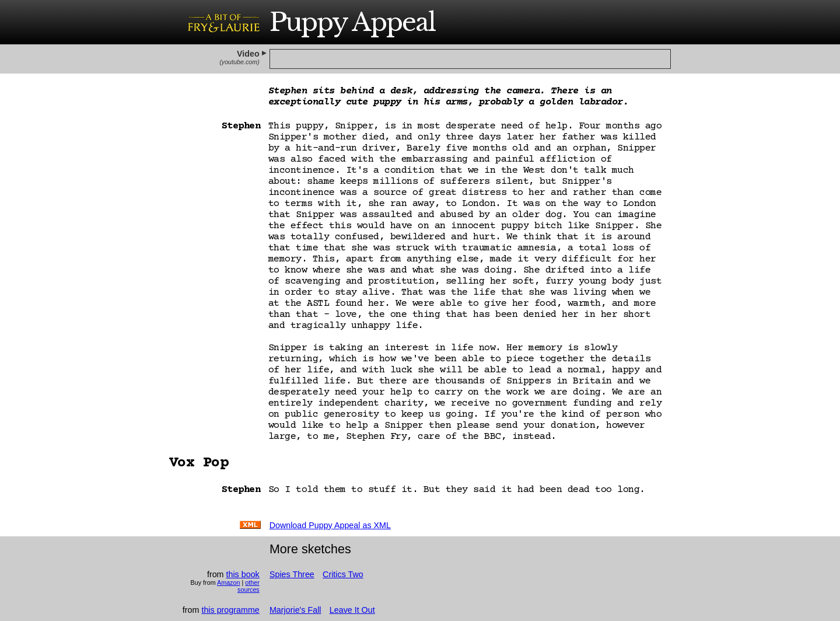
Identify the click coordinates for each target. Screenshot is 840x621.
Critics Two (343, 574)
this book (243, 574)
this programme (230, 610)
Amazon (228, 582)
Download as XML (330, 525)
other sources (249, 586)
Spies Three (292, 574)
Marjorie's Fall (295, 610)
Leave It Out (352, 610)
